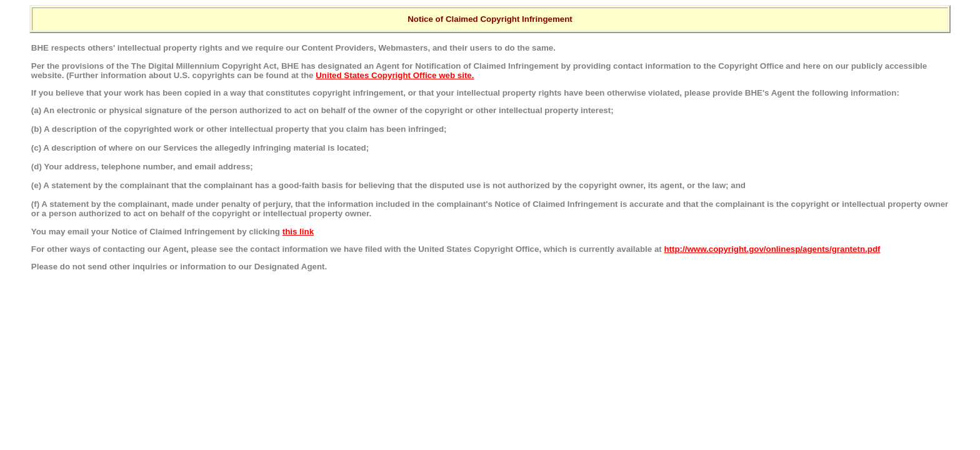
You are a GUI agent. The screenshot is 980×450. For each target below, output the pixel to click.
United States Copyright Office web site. (395, 75)
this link (298, 232)
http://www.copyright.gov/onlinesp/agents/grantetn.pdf (772, 249)
